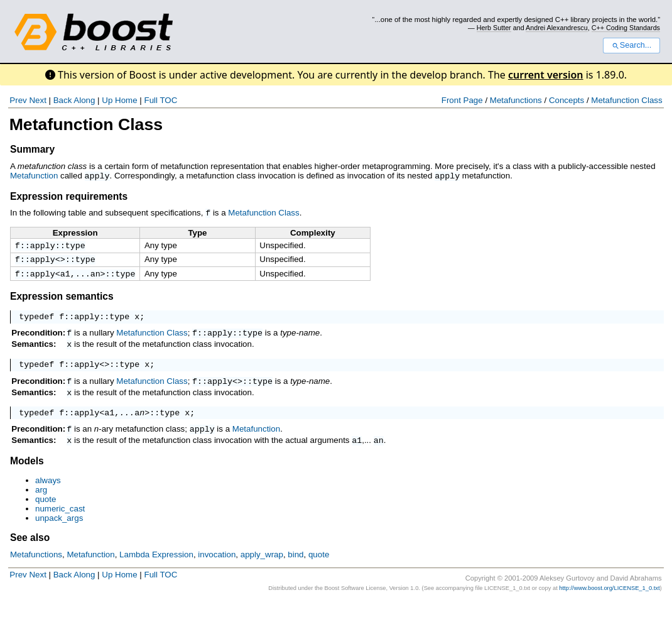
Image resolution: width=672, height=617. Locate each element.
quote (46, 515)
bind (295, 570)
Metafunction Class (626, 100)
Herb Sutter (494, 28)
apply (97, 175)
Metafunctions (516, 100)
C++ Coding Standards (626, 28)
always (48, 496)
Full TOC (160, 100)
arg (41, 505)
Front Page (462, 100)
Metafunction (34, 176)
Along (84, 100)
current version (546, 75)
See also (30, 553)
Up (107, 100)
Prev (18, 100)
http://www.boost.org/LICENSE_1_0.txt (609, 604)
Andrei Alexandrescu (557, 28)
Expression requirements (69, 196)
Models (27, 477)
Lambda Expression (156, 570)
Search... (631, 45)
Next (37, 100)
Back (63, 100)
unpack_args (59, 534)
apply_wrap (262, 570)
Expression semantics (62, 299)
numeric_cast (60, 524)
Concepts (566, 100)
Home (126, 100)
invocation (217, 570)
